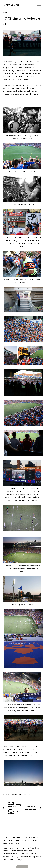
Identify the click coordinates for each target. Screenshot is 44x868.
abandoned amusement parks (16, 851)
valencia (27, 794)
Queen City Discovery (23, 840)
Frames (6, 794)
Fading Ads (23, 854)
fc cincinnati (16, 794)
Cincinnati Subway (10, 854)
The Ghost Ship (32, 848)
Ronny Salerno (11, 5)
